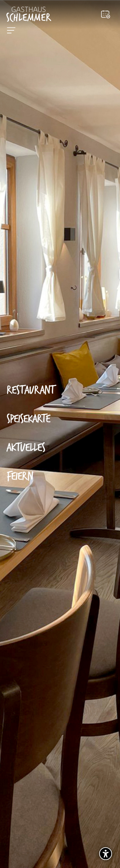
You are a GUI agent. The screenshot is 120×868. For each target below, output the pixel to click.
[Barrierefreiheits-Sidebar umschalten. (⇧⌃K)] (106, 854)
